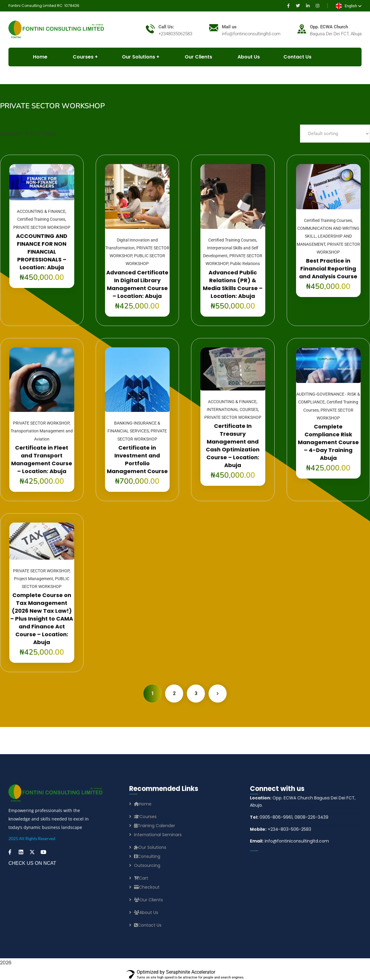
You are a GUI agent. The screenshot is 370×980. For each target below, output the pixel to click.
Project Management (33, 579)
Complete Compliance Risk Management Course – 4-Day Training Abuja (328, 442)
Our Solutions (135, 57)
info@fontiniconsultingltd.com (289, 841)
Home (143, 804)
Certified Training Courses (41, 219)
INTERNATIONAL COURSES (232, 409)
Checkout (147, 887)
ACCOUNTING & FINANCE (41, 211)
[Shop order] (335, 134)
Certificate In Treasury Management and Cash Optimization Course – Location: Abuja (233, 446)
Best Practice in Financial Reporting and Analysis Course (328, 269)
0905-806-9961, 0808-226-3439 (289, 817)
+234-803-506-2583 (281, 829)
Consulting (147, 856)
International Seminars (158, 835)
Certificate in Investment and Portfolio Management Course (137, 459)
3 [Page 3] (196, 693)
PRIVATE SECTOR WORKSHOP (42, 227)
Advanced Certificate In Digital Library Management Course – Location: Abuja (137, 284)
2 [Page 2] (174, 693)
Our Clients (194, 57)
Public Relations (245, 264)
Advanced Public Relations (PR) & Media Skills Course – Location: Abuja (233, 284)
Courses (145, 817)
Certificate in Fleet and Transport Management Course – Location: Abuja (42, 459)
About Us (244, 57)
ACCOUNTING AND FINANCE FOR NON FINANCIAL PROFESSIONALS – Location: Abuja (42, 252)
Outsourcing (147, 865)
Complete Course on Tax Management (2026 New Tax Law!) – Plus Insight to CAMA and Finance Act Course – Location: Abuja (42, 619)
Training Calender (155, 826)
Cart (141, 878)
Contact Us (294, 57)
